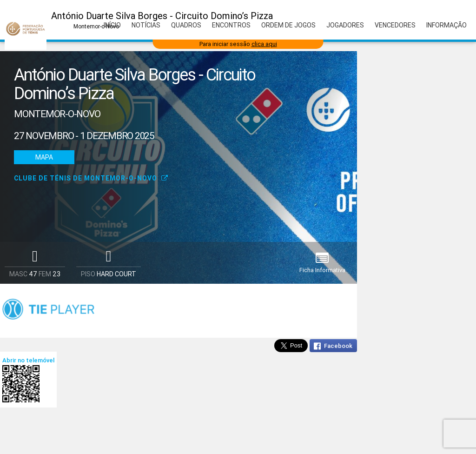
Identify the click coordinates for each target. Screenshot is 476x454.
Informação (446, 25)
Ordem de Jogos (288, 25)
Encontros (231, 25)
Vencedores (395, 25)
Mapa (44, 157)
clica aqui (264, 44)
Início (112, 25)
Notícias (146, 25)
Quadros (186, 25)
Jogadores (345, 25)
